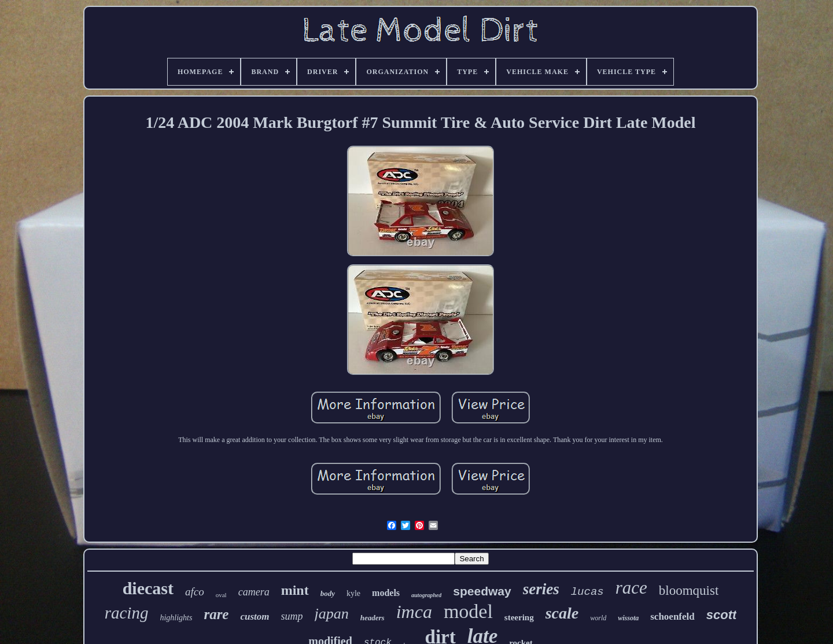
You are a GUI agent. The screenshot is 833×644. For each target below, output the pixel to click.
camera (254, 592)
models (386, 593)
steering (519, 617)
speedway (482, 591)
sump (292, 616)
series (541, 589)
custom (255, 617)
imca (414, 612)
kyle (353, 593)
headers (373, 618)
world (598, 618)
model (468, 611)
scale (562, 613)
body (328, 593)
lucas (587, 592)
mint (295, 590)
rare (216, 614)
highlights (176, 618)
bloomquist (689, 590)
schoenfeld (672, 617)
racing (127, 613)
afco (195, 592)
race (631, 588)
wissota (628, 618)
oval (221, 595)
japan (332, 614)
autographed (426, 595)
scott (722, 615)
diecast (148, 588)
